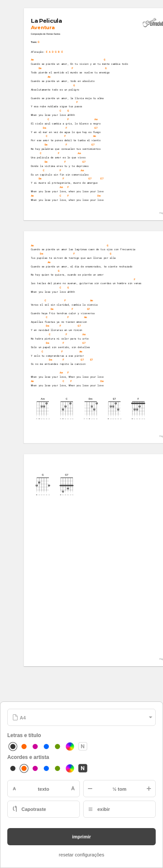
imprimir (81, 837)
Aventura (42, 27)
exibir (104, 809)
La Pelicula (46, 21)
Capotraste (34, 809)
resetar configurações (81, 855)
